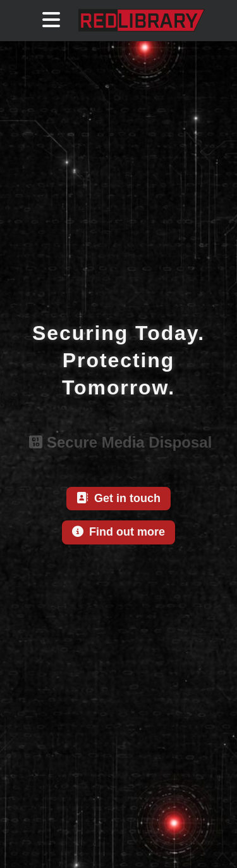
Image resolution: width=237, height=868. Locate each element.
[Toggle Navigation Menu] (51, 20)
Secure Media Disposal (119, 442)
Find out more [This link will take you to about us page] (118, 532)
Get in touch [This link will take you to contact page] (118, 498)
